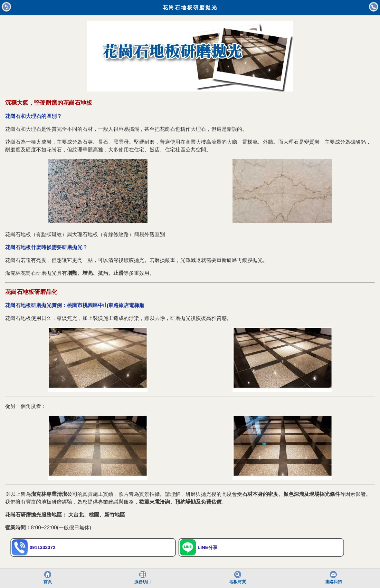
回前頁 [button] (6, 7)
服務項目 (143, 582)
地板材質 (238, 582)
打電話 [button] (374, 7)
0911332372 (33, 547)
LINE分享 (199, 547)
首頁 (48, 582)
